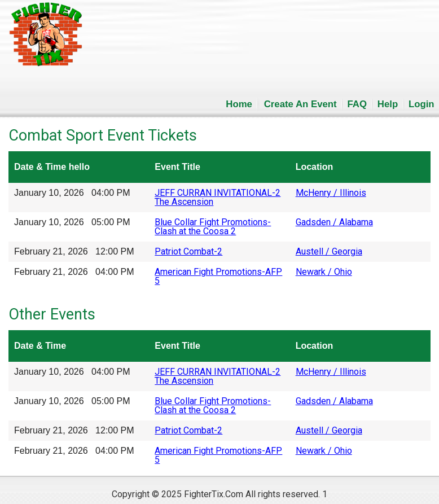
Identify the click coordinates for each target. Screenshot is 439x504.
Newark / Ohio (324, 272)
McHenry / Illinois (331, 193)
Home (239, 104)
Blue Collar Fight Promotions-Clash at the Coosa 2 (213, 227)
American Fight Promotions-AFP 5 (218, 276)
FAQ (357, 104)
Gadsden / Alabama (334, 222)
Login (422, 104)
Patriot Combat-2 (188, 251)
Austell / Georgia (329, 251)
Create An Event (300, 104)
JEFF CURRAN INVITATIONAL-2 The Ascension (218, 197)
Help (388, 104)
